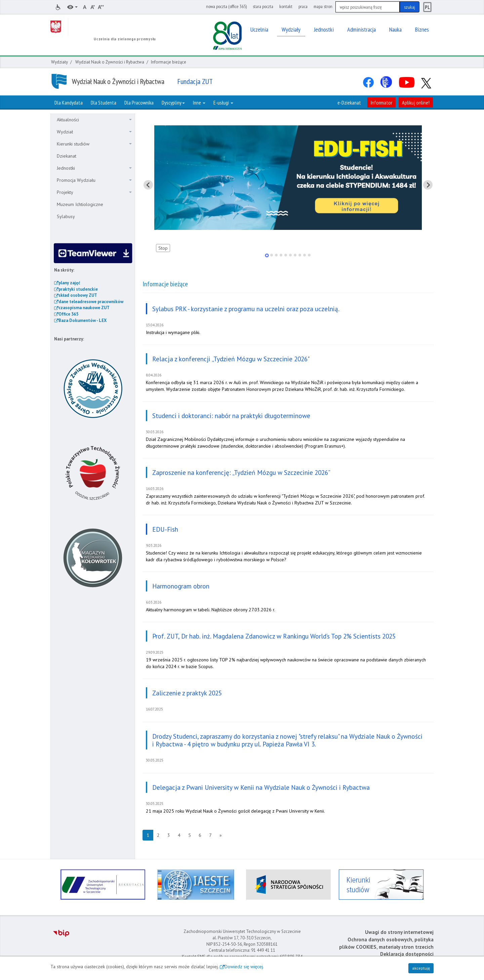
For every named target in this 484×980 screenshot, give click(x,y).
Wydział (94, 132)
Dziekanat (67, 156)
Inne (199, 103)
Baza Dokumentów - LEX (83, 320)
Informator (381, 103)
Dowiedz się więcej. (244, 967)
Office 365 (68, 314)
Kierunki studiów (94, 144)
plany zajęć (69, 283)
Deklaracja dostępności (407, 954)
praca (303, 6)
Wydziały (59, 62)
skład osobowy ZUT (78, 295)
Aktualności (94, 120)
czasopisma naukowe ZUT (84, 308)
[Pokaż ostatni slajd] (148, 185)
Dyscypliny (173, 103)
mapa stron (323, 6)
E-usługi (223, 103)
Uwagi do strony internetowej (399, 932)
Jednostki (94, 168)
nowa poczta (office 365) (226, 6)
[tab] (267, 255)
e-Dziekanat (349, 103)
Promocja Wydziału (94, 180)
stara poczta (263, 6)
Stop (163, 248)
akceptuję (421, 968)
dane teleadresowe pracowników (91, 302)
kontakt (286, 6)
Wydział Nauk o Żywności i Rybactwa (110, 62)
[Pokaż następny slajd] (428, 185)
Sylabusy (66, 216)
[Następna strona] (221, 835)
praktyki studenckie (78, 289)
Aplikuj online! (416, 103)
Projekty (94, 192)
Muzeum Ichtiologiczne (80, 204)
